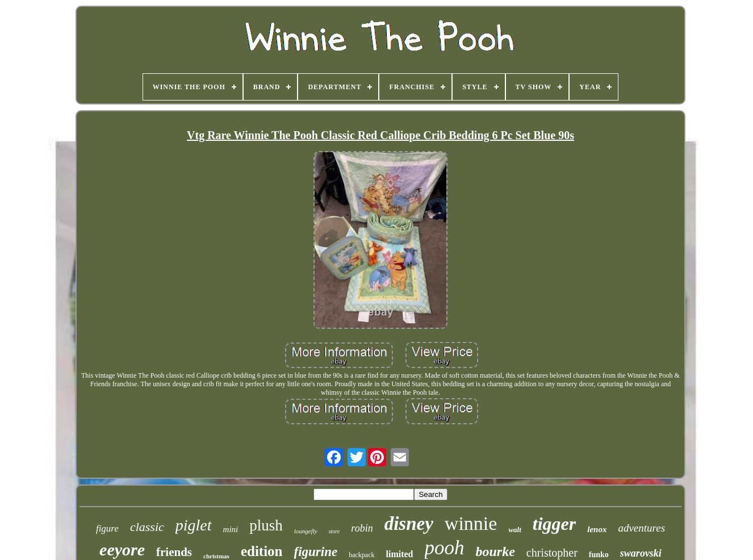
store (334, 531)
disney (409, 524)
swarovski (641, 553)
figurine (316, 552)
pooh (445, 548)
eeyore (122, 549)
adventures (641, 528)
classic (147, 527)
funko (599, 555)
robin (362, 528)
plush (266, 525)
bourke (495, 551)
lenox (597, 529)
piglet (194, 525)
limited (400, 554)
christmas (216, 556)
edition (262, 551)
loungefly (306, 531)
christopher (552, 553)
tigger (554, 524)
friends (174, 552)
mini (231, 529)
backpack (361, 555)
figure (107, 528)
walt (514, 530)
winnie (471, 523)
